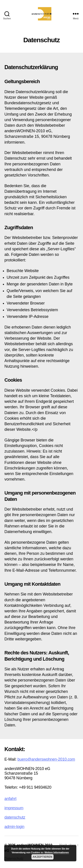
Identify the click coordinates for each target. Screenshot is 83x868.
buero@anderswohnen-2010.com (46, 759)
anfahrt (10, 799)
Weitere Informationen (57, 852)
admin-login (14, 827)
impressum (14, 808)
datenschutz (15, 817)
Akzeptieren (42, 857)
